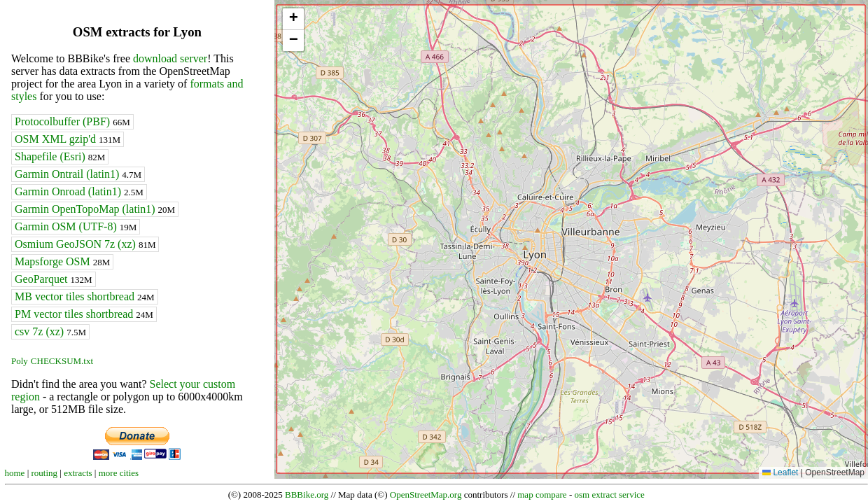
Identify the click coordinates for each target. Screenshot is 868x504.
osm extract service (609, 495)
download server (170, 58)
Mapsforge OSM (62, 261)
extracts (78, 473)
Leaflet (780, 472)
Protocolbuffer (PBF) (72, 121)
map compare (542, 495)
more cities (119, 473)
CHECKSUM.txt (62, 361)
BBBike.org (307, 495)
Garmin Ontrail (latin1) (78, 174)
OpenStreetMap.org (426, 495)
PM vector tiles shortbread (84, 314)
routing (45, 473)
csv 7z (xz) (50, 331)
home (15, 473)
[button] (293, 19)
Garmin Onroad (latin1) (79, 191)
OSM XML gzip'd (68, 139)
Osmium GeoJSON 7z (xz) (85, 244)
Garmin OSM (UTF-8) (76, 226)
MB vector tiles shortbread (85, 296)
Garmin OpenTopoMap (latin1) (95, 209)
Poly (20, 361)
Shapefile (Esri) (60, 156)
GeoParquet (54, 279)
